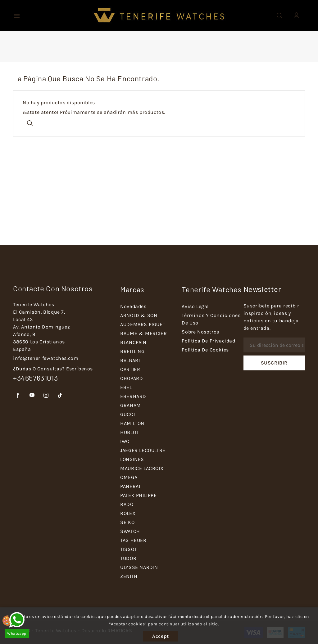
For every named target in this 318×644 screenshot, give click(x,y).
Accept (161, 636)
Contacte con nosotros (53, 288)
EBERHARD (133, 396)
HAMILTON (132, 423)
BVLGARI (130, 360)
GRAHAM (131, 405)
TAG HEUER (133, 540)
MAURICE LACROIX (142, 468)
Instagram (46, 395)
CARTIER (130, 369)
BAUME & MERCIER (143, 333)
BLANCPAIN (133, 342)
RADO (127, 504)
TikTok (60, 395)
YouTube (32, 395)
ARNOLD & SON (139, 315)
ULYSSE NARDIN (139, 567)
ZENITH (129, 576)
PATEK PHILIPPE (138, 495)
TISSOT (129, 549)
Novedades (133, 306)
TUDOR (128, 558)
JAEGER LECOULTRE (143, 450)
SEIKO (127, 522)
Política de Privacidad (208, 341)
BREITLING (132, 351)
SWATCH (130, 531)
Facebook (18, 395)
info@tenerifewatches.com (46, 358)
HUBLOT (129, 432)
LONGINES (132, 459)
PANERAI (130, 486)
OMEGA (129, 477)
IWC (125, 441)
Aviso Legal (195, 306)
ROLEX (128, 513)
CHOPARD (132, 378)
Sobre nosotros (200, 332)
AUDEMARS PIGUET (143, 324)
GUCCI (127, 414)
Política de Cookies (205, 350)
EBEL (126, 387)
